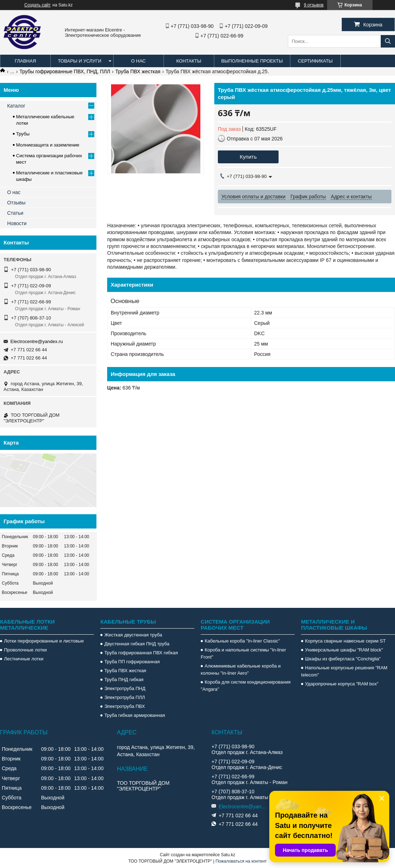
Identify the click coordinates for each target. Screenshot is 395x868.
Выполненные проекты (252, 61)
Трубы (23, 134)
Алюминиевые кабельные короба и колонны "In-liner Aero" (241, 669)
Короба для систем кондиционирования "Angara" (246, 686)
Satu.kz (228, 855)
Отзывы (16, 203)
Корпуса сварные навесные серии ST (345, 641)
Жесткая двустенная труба (133, 635)
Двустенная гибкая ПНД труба (137, 644)
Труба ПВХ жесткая (138, 71)
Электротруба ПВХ (124, 706)
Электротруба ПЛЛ (125, 697)
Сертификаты (315, 61)
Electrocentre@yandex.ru (37, 341)
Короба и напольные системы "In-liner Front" (243, 653)
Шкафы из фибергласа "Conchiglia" (343, 659)
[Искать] (388, 41)
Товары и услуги (80, 61)
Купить (248, 157)
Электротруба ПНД (125, 688)
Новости (17, 223)
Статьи (15, 213)
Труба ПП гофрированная (132, 662)
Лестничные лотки (24, 659)
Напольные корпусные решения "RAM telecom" (344, 671)
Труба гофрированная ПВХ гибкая (141, 653)
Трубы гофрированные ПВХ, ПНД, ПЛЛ (65, 71)
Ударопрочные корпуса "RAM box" (342, 684)
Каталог (16, 106)
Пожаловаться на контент (241, 861)
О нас (138, 61)
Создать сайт (37, 5)
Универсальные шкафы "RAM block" (344, 650)
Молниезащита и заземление (48, 145)
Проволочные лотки (25, 650)
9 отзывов (314, 5)
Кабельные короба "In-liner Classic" (242, 641)
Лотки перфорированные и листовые (44, 641)
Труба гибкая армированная (135, 715)
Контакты (189, 61)
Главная (25, 61)
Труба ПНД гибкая (124, 679)
